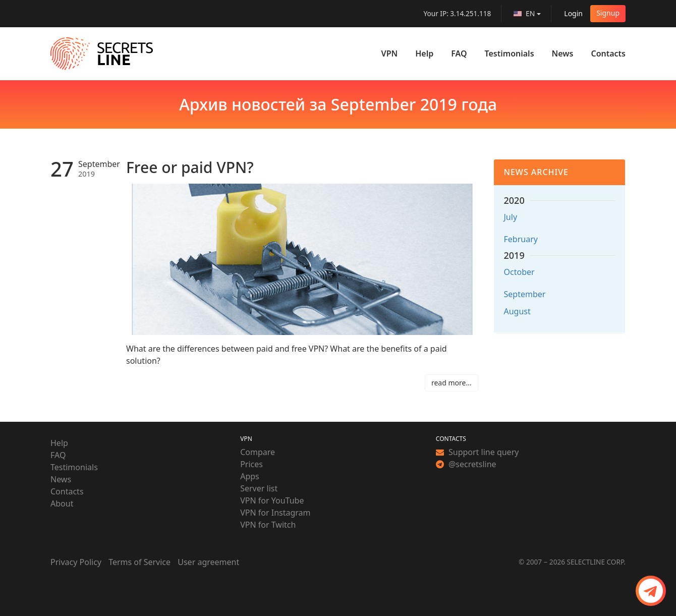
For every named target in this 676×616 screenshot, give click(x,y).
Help (424, 53)
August (517, 311)
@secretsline (466, 464)
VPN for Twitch (268, 525)
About (62, 503)
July (511, 217)
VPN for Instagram (275, 513)
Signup (608, 13)
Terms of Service (139, 562)
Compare (258, 452)
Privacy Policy (76, 562)
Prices (251, 464)
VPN (390, 53)
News (563, 53)
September (525, 294)
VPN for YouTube (272, 500)
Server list (259, 488)
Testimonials (510, 53)
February (521, 239)
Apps (250, 476)
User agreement (208, 562)
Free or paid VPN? (190, 167)
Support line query (477, 452)
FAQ (459, 53)
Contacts (608, 53)
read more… (452, 383)
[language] (527, 14)
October (519, 272)
